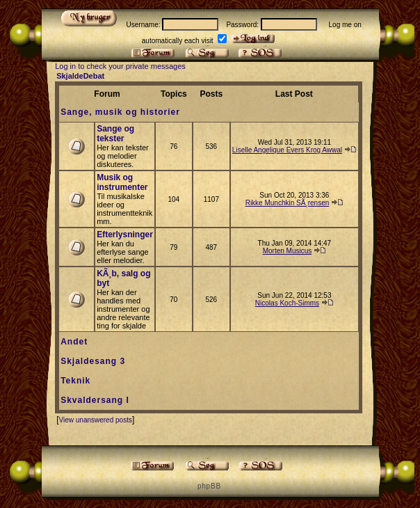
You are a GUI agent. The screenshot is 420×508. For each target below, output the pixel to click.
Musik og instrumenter (122, 182)
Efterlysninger (125, 235)
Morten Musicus (288, 251)
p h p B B (209, 486)
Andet (74, 342)
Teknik (75, 381)
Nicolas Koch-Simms (287, 303)
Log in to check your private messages (120, 66)
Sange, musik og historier (120, 112)
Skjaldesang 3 (93, 361)
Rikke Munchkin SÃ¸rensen (288, 203)
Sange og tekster (115, 134)
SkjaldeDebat (80, 76)
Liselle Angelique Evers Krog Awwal (287, 150)
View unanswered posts (95, 420)
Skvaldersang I (95, 400)
